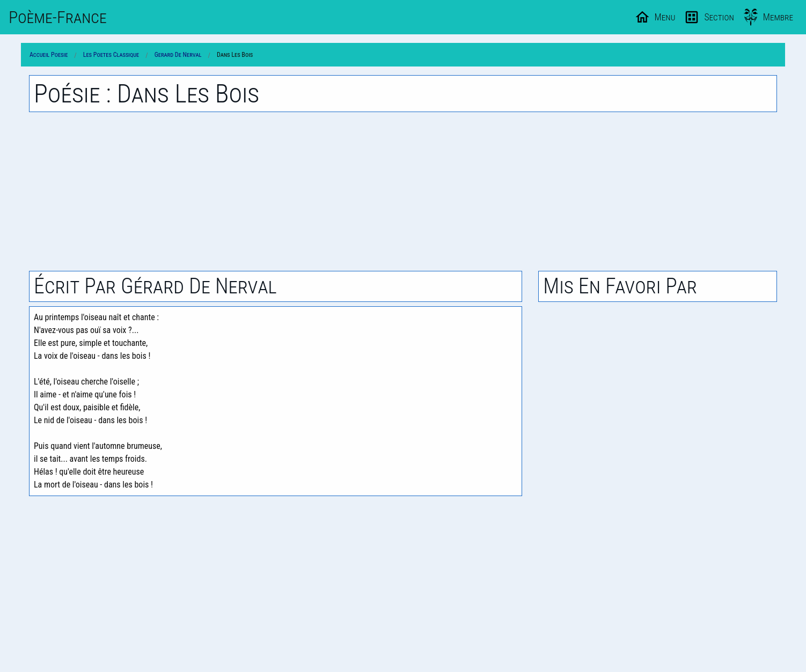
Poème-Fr (58, 17)
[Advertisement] (403, 191)
